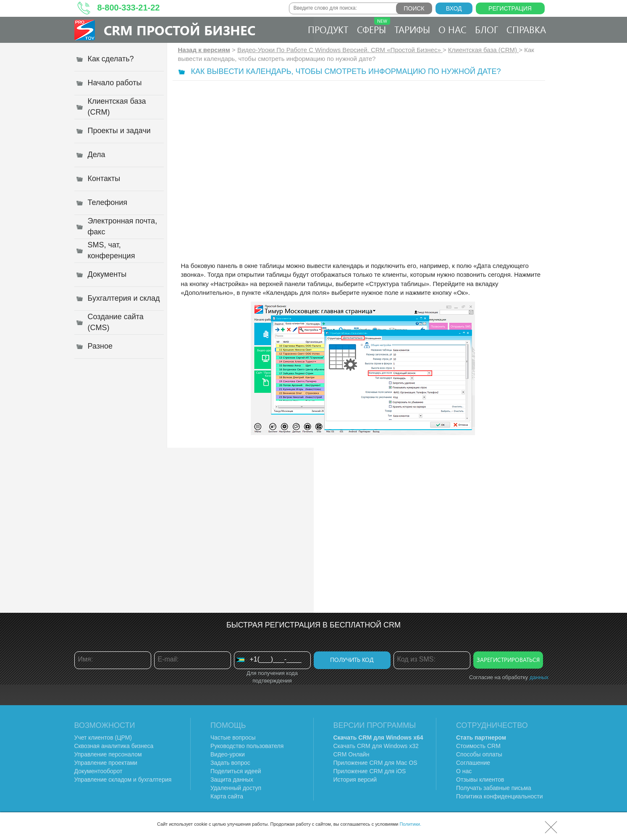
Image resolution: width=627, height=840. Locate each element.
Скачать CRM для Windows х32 (376, 746)
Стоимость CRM (478, 746)
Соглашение (473, 763)
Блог (487, 29)
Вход (454, 8)
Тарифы (412, 29)
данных (539, 677)
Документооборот (98, 771)
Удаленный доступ (236, 788)
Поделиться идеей (236, 771)
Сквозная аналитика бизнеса (114, 746)
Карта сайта (227, 796)
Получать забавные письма (494, 788)
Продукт (328, 29)
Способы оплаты (479, 754)
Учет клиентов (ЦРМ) (103, 738)
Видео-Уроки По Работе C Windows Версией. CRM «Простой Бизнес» (340, 50)
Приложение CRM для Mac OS (375, 763)
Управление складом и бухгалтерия (123, 780)
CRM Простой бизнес (180, 30)
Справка (526, 29)
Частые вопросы (233, 738)
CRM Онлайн (352, 754)
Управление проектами (106, 763)
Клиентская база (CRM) (483, 50)
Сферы (374, 26)
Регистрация (510, 8)
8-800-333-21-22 (129, 8)
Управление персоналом (108, 754)
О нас (453, 29)
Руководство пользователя (247, 746)
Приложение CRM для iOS (370, 771)
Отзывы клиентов (480, 780)
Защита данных (232, 780)
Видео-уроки (228, 754)
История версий (355, 780)
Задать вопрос (230, 763)
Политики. (410, 824)
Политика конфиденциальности (500, 796)
